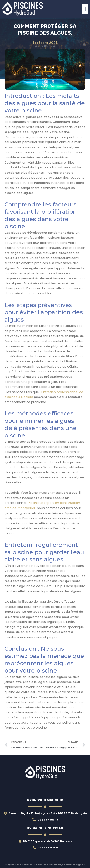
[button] (85, 9)
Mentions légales (74, 865)
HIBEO (57, 865)
